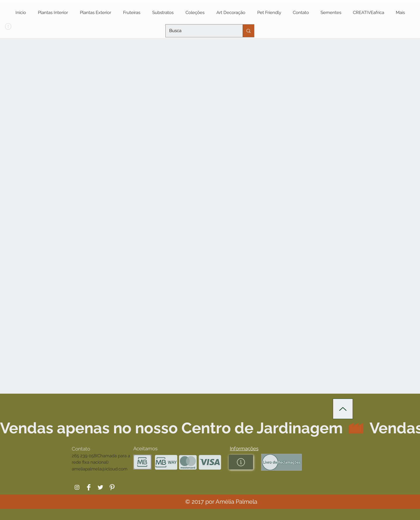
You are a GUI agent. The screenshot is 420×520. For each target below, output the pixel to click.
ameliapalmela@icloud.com (100, 469)
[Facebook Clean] (89, 487)
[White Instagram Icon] (77, 487)
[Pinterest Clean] (112, 487)
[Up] (343, 409)
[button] (244, 449)
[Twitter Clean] (100, 487)
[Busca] (200, 31)
